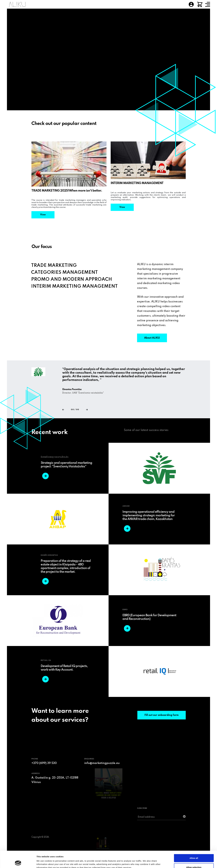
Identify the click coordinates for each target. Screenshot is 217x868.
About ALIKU (152, 338)
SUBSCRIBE (142, 808)
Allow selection (194, 852)
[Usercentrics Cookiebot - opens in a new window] (18, 863)
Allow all (194, 842)
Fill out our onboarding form (162, 715)
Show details (146, 861)
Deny (194, 861)
